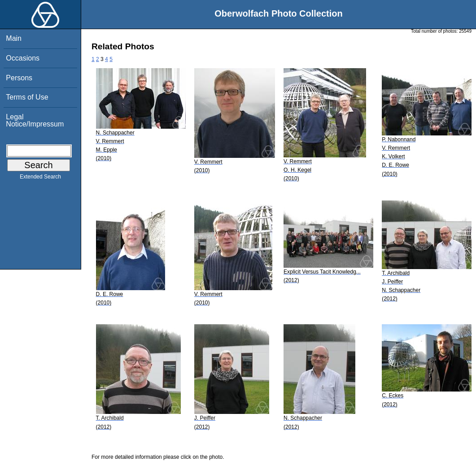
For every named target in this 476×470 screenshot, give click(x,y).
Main (14, 38)
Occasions (23, 58)
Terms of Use (27, 97)
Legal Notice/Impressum (35, 120)
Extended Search (40, 178)
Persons (19, 78)
